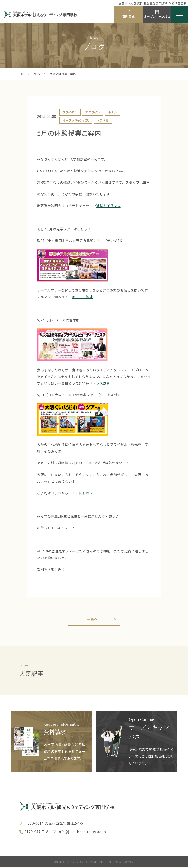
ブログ (37, 74)
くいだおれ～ (82, 493)
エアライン (93, 112)
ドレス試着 (101, 383)
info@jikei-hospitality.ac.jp (82, 832)
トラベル (103, 120)
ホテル (113, 112)
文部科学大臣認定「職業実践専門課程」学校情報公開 (152, 3)
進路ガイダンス (108, 206)
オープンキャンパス (76, 120)
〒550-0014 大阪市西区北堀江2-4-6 (54, 824)
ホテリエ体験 (82, 297)
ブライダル (70, 112)
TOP (22, 74)
